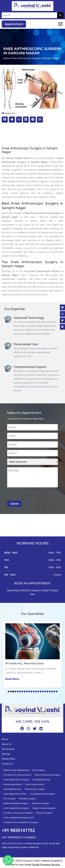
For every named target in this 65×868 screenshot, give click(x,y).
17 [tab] (45, 691)
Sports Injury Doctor (35, 784)
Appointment (14, 24)
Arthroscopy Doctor (13, 784)
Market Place (8, 759)
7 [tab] (22, 691)
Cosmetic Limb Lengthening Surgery (21, 822)
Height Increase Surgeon (44, 808)
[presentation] (29, 495)
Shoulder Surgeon (27, 799)
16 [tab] (43, 691)
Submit (14, 504)
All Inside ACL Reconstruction (17, 775)
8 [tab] (25, 691)
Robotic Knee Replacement (16, 770)
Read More (12, 679)
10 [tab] (29, 691)
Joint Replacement (12, 789)
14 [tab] (38, 691)
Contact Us (7, 764)
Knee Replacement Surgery (16, 780)
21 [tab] (54, 691)
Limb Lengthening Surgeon (16, 808)
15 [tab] (41, 691)
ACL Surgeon (39, 770)
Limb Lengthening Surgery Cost (18, 818)
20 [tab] (52, 691)
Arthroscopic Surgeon (35, 789)
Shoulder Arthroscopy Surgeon (18, 813)
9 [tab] (27, 691)
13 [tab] (36, 691)
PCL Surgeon (10, 799)
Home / (7, 58)
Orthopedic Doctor (41, 780)
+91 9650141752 (18, 830)
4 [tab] (15, 691)
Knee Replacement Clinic (15, 794)
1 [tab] (8, 691)
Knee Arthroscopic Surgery (48, 775)
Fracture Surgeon (44, 813)
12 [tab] (34, 691)
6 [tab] (20, 691)
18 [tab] (47, 691)
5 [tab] (18, 691)
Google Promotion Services (46, 865)
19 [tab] (50, 691)
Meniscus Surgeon (40, 803)
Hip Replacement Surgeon (43, 794)
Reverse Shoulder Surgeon (16, 803)
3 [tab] (13, 691)
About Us (7, 744)
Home (5, 739)
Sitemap (6, 754)
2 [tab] (11, 691)
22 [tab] (57, 691)
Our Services (8, 749)
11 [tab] (31, 691)
